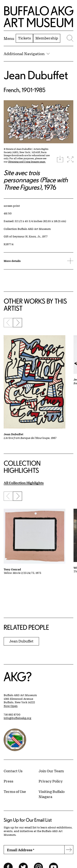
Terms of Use (15, 791)
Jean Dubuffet (36, 75)
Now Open (11, 706)
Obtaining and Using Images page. (27, 162)
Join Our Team (51, 771)
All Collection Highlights (24, 483)
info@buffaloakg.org (17, 718)
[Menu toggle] (9, 38)
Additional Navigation (27, 54)
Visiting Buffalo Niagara (52, 794)
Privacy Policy (51, 781)
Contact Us (13, 771)
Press (8, 781)
